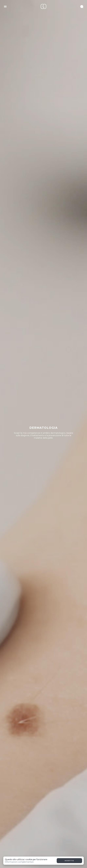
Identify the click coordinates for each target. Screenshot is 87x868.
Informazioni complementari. (19, 862)
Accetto (69, 861)
